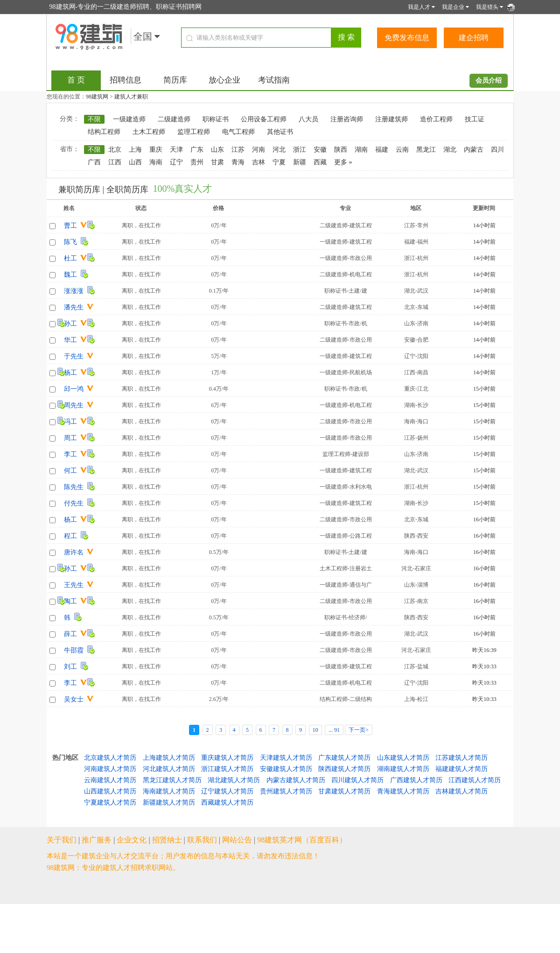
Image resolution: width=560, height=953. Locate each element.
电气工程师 (238, 132)
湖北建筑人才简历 (234, 780)
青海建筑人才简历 (403, 791)
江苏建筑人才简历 (462, 758)
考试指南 (274, 80)
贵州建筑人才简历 (286, 791)
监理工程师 (194, 132)
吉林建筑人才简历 (462, 791)
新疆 (300, 162)
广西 (94, 162)
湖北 (450, 150)
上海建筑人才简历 (169, 758)
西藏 (320, 162)
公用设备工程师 (264, 119)
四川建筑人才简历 (357, 780)
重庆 (156, 150)
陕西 (341, 150)
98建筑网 (97, 97)
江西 (115, 162)
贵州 (197, 162)
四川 (497, 150)
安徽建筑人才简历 (286, 769)
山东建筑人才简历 (403, 758)
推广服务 (97, 840)
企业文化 (132, 840)
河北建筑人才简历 (169, 769)
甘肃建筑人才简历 (344, 791)
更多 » (343, 162)
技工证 (475, 119)
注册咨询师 (347, 119)
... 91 (334, 730)
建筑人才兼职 (131, 97)
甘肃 (217, 162)
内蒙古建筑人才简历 (296, 780)
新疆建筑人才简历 (169, 802)
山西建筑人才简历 (110, 791)
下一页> (359, 730)
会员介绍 (489, 81)
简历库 (175, 80)
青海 (238, 162)
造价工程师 (436, 119)
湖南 (361, 150)
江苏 (238, 150)
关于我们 (62, 840)
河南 (259, 150)
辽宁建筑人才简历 (227, 791)
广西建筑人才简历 (416, 780)
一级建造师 (129, 119)
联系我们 (202, 840)
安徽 (320, 150)
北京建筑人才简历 (110, 758)
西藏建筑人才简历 (227, 802)
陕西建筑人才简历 (344, 769)
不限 (94, 119)
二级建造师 (174, 119)
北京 (115, 150)
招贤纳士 (167, 840)
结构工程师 (104, 132)
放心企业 (224, 80)
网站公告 (237, 840)
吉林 (259, 162)
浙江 (300, 150)
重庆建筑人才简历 (227, 758)
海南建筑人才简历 (169, 791)
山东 (217, 150)
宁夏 (279, 162)
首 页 (76, 80)
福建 (382, 150)
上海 (135, 150)
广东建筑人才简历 (344, 758)
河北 (279, 150)
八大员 (308, 119)
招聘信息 (126, 80)
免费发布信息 (407, 38)
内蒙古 (474, 150)
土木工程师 (149, 132)
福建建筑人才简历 (462, 769)
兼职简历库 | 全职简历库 (103, 189)
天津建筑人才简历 (286, 758)
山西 (135, 162)
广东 (197, 150)
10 (315, 730)
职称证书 (216, 119)
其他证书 (280, 132)
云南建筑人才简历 (110, 780)
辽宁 (176, 162)
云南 (402, 150)
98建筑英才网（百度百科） (302, 840)
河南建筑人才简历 (110, 769)
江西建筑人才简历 (475, 780)
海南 (156, 162)
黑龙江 (426, 150)
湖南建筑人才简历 (403, 769)
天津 (176, 150)
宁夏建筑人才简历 (110, 802)
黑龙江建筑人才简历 (172, 780)
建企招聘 (474, 38)
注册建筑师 (392, 119)
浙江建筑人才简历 (227, 769)
